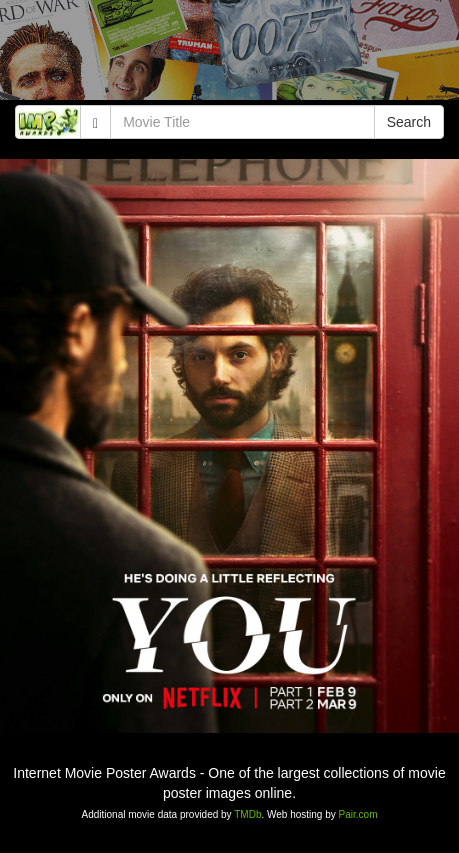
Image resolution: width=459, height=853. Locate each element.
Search (409, 122)
